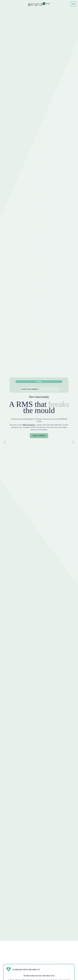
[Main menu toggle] (73, 4)
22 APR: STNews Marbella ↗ (29, 389)
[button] (15, 389)
